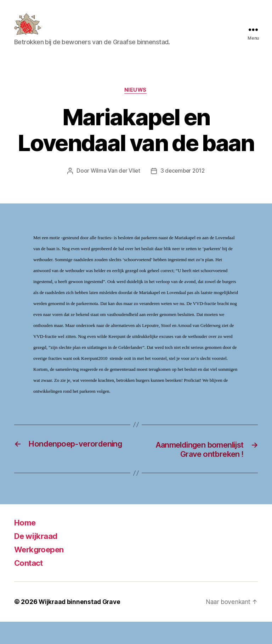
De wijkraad (38, 558)
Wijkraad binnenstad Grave (81, 624)
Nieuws (136, 101)
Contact (30, 585)
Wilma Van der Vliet (114, 182)
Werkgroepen (41, 572)
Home (26, 545)
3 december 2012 (183, 182)
